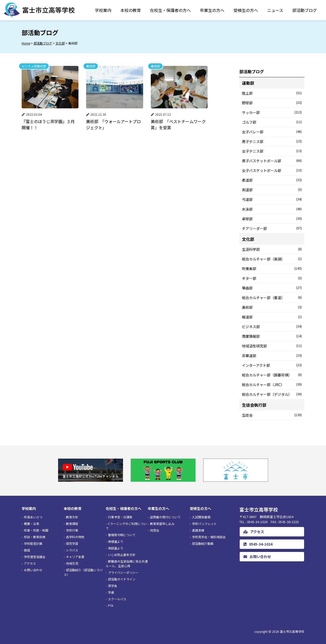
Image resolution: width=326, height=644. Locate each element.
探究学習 (72, 543)
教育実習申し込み (162, 524)
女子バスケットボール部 (272, 170)
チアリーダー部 (272, 228)
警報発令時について (122, 535)
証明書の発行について (165, 517)
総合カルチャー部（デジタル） (272, 394)
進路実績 (198, 530)
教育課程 (72, 524)
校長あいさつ (33, 517)
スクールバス (117, 599)
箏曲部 (272, 288)
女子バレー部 (272, 132)
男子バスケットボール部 (272, 161)
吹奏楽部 (272, 269)
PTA (111, 605)
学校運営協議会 (35, 557)
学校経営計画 (33, 543)
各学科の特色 (75, 537)
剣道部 (272, 190)
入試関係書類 (201, 517)
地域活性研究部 (272, 346)
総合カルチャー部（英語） (272, 259)
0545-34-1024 (258, 544)
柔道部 (272, 180)
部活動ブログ (305, 10)
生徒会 (272, 415)
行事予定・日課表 (120, 517)
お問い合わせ (33, 570)
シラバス (72, 550)
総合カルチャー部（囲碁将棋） (272, 375)
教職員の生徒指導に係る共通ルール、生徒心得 (127, 563)
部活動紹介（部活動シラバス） (83, 572)
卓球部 (272, 219)
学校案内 (103, 10)
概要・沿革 (32, 524)
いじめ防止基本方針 (122, 555)
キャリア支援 (75, 557)
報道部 (272, 317)
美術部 (272, 307)
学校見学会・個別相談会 (209, 537)
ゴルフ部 (272, 122)
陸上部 (272, 93)
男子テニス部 (272, 141)
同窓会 (155, 530)
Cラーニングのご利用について (126, 526)
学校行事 (72, 530)
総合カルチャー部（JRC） (272, 385)
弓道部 (272, 199)
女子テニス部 (272, 151)
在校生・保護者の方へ (170, 10)
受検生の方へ (246, 10)
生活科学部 (272, 249)
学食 (111, 592)
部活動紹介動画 (203, 543)
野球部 (272, 103)
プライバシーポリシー (123, 572)
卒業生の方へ (212, 10)
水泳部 (272, 209)
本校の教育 (131, 10)
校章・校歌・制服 (36, 530)
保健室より (116, 541)
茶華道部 (272, 356)
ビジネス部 (272, 327)
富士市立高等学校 (292, 631)
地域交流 (72, 563)
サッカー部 (272, 112)
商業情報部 (272, 336)
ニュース (275, 10)
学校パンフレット (204, 524)
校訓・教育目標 (35, 537)
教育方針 (72, 517)
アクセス (30, 563)
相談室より (116, 548)
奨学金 (113, 586)
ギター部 (272, 278)
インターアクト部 (272, 365)
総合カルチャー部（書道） (272, 298)
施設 (27, 550)
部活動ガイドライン (122, 579)
